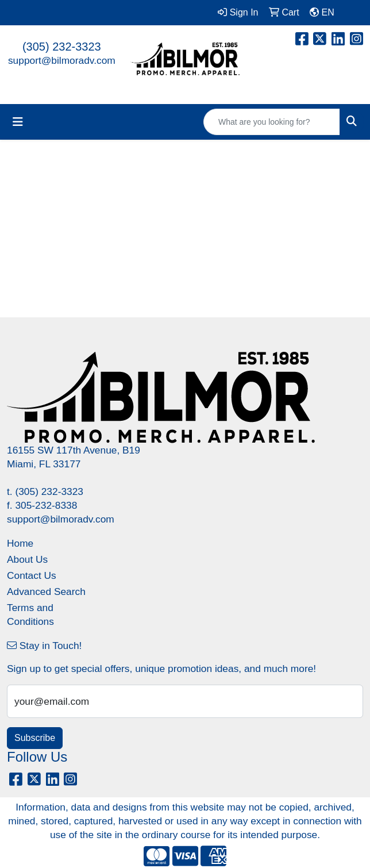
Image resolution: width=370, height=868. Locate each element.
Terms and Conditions (30, 614)
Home (20, 543)
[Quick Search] (272, 122)
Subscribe (35, 738)
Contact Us (32, 575)
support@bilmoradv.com (62, 60)
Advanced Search (46, 592)
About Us (27, 559)
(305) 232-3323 (62, 47)
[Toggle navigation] (18, 122)
